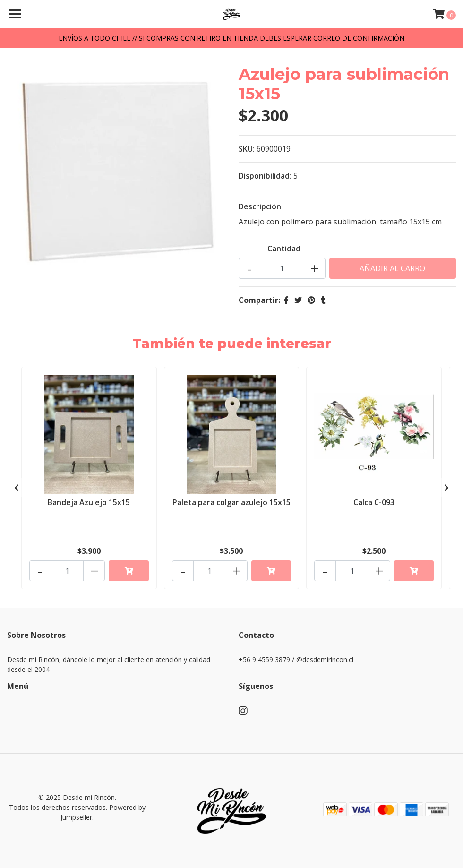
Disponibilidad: (265, 176)
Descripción (260, 206)
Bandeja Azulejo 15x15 (89, 502)
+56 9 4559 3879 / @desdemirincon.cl (296, 659)
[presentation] (17, 488)
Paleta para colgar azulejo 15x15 (231, 502)
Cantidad (284, 249)
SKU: (247, 149)
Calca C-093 (374, 502)
